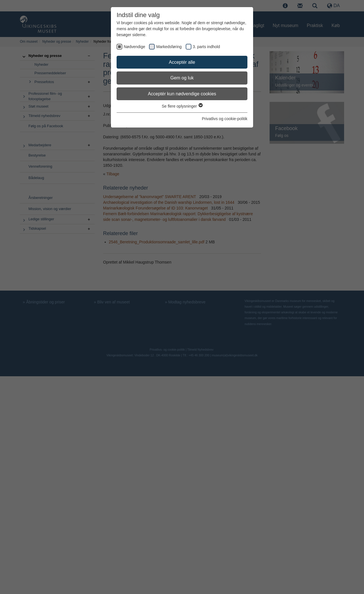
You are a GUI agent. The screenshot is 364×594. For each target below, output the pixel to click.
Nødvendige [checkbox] (135, 47)
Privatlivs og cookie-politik (225, 119)
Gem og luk (182, 78)
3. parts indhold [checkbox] (206, 47)
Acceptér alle (182, 62)
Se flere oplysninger (182, 106)
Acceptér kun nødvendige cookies (182, 94)
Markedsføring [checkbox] (169, 47)
